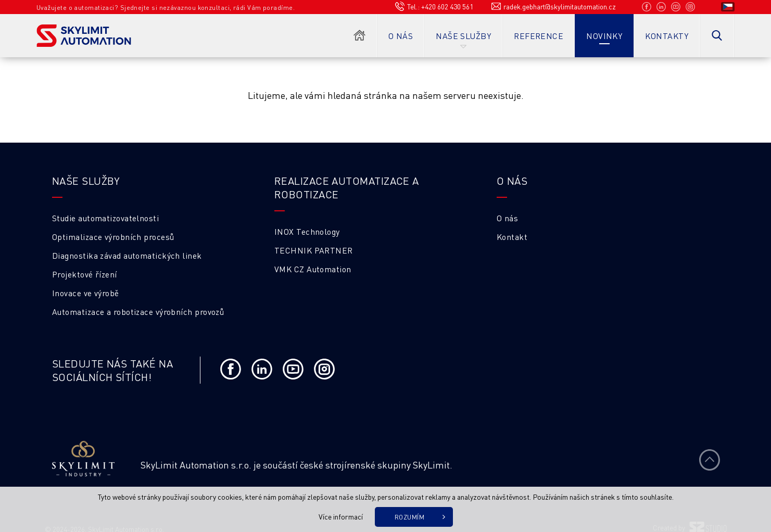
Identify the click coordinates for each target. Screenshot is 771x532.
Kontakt (512, 237)
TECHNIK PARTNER (314, 250)
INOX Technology (307, 232)
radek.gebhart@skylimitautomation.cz (560, 7)
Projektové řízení (85, 274)
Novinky (604, 36)
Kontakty (667, 36)
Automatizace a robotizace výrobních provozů (138, 312)
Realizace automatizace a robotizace (347, 187)
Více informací (341, 516)
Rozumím (409, 517)
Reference (539, 36)
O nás (401, 36)
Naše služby (463, 36)
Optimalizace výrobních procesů (113, 237)
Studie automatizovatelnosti (105, 218)
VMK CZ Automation (313, 269)
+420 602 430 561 (447, 7)
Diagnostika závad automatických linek (127, 256)
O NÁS (512, 181)
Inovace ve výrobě (86, 293)
